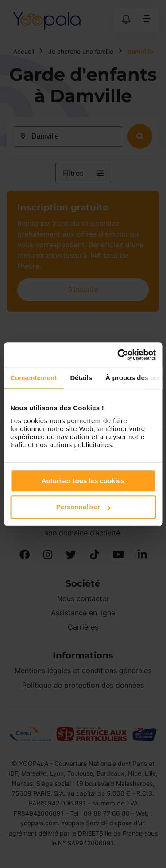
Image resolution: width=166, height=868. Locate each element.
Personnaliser (83, 507)
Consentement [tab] (33, 378)
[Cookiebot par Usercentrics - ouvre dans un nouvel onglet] (118, 355)
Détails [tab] (81, 378)
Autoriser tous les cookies (83, 481)
